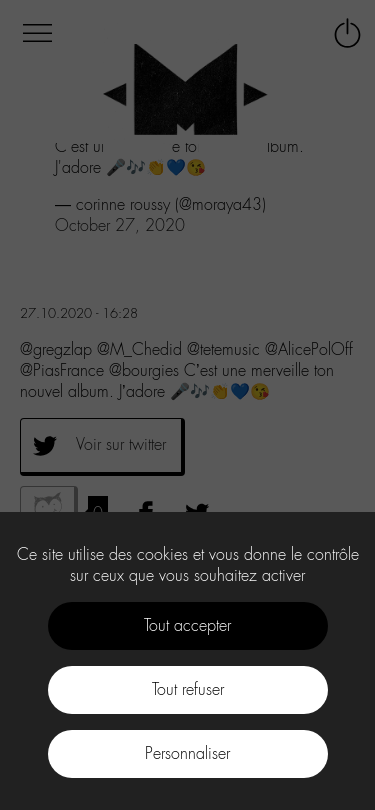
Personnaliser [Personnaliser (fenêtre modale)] (187, 753)
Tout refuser (188, 689)
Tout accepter (187, 625)
